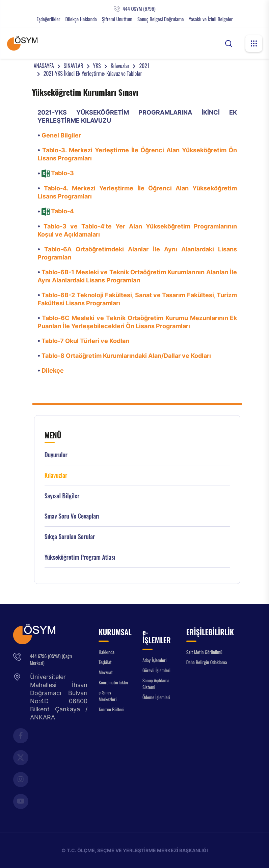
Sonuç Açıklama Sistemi (156, 684)
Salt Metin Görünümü (204, 652)
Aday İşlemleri (155, 660)
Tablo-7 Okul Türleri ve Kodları (86, 341)
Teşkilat (105, 662)
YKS (97, 66)
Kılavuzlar (120, 66)
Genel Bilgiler (61, 135)
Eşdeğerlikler (48, 19)
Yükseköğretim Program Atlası (80, 557)
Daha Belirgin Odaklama (207, 662)
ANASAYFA (44, 66)
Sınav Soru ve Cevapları (72, 516)
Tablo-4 (62, 211)
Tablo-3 (62, 173)
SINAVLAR (74, 66)
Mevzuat (106, 672)
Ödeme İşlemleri (156, 697)
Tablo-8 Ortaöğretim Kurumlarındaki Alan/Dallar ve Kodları (126, 356)
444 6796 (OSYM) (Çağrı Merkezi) (51, 659)
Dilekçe (53, 370)
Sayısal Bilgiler (62, 496)
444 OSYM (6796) (139, 9)
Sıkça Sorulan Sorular (70, 537)
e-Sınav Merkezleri (107, 696)
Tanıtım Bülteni (111, 709)
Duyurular (56, 455)
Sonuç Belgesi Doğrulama (160, 19)
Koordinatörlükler (113, 682)
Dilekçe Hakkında (81, 19)
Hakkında (106, 652)
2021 (144, 66)
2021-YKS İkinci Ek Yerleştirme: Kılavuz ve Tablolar (93, 73)
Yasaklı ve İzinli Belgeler (211, 19)
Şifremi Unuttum (117, 19)
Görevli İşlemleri (156, 670)
